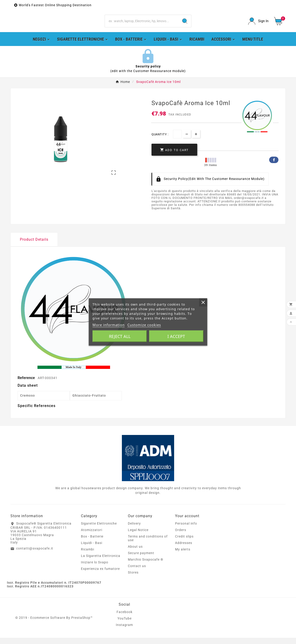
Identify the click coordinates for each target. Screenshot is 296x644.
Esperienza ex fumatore (100, 575)
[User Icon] (258, 24)
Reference (27, 384)
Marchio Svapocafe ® (146, 566)
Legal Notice (138, 536)
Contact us (137, 572)
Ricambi (88, 556)
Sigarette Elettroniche (99, 530)
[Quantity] (177, 140)
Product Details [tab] (34, 245)
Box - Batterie (92, 543)
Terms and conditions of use (148, 544)
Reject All (120, 336)
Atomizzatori (92, 536)
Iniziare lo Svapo (95, 568)
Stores (133, 579)
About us (135, 553)
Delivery (134, 530)
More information (109, 325)
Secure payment (141, 559)
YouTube (125, 625)
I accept (176, 336)
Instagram (124, 631)
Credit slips (184, 543)
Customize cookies (144, 325)
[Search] (142, 24)
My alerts (183, 556)
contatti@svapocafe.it (35, 554)
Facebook (274, 166)
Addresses (184, 549)
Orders (181, 536)
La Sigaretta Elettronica (101, 562)
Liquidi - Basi (92, 549)
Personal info (186, 530)
